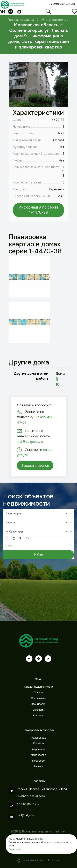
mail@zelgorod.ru (30, 442)
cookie (39, 839)
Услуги (38, 693)
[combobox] (39, 514)
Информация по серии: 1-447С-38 (39, 210)
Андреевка (39, 749)
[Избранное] (75, 13)
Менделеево (38, 755)
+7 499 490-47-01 (62, 4)
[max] (19, 12)
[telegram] (11, 12)
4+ (27, 538)
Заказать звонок (35, 466)
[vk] (3, 12)
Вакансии (39, 710)
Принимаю (15, 849)
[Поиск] (48, 13)
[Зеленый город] (12, 5)
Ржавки (39, 767)
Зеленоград (39, 738)
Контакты (39, 716)
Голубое (38, 744)
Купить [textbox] (38, 522)
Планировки (39, 704)
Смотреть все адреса (31, 796)
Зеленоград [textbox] (38, 514)
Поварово (38, 761)
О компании (38, 698)
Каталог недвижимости (38, 687)
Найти (39, 554)
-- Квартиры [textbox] (38, 531)
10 (58, 384)
